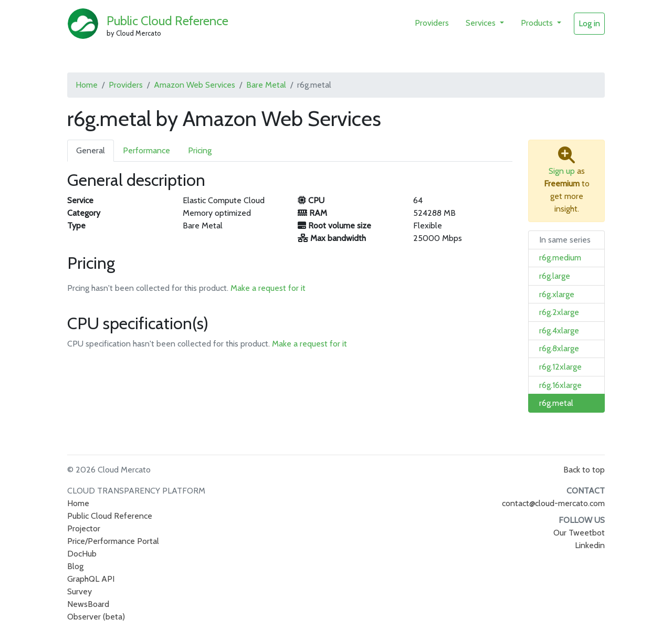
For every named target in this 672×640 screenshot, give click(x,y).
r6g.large (555, 276)
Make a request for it (268, 288)
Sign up (562, 171)
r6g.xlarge (557, 294)
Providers (432, 23)
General (91, 150)
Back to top (584, 470)
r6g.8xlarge (559, 348)
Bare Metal (266, 85)
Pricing (200, 150)
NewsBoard (88, 604)
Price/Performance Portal (113, 541)
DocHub (82, 554)
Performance (146, 150)
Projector (84, 528)
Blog (75, 566)
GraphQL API (91, 579)
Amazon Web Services (195, 85)
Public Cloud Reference (167, 21)
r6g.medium (560, 258)
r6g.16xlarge (560, 385)
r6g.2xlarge (559, 312)
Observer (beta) (96, 617)
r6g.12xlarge (560, 367)
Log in (589, 23)
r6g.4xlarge (559, 331)
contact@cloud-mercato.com (553, 503)
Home (87, 85)
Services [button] (482, 23)
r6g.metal (556, 403)
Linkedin (590, 545)
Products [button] (538, 23)
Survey (80, 591)
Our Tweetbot (579, 533)
